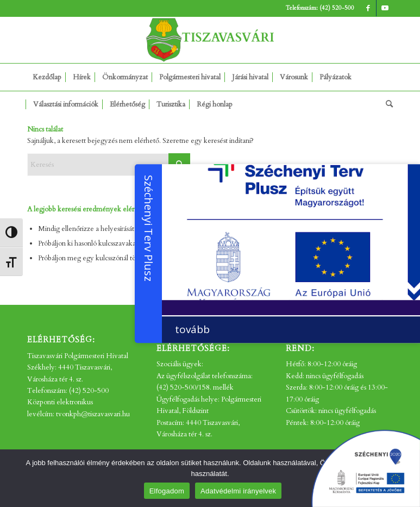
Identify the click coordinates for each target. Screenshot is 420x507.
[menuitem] (47, 77)
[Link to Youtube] (385, 8)
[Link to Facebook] (368, 8)
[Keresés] (387, 104)
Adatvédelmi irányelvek (238, 491)
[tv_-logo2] (210, 40)
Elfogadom (167, 491)
